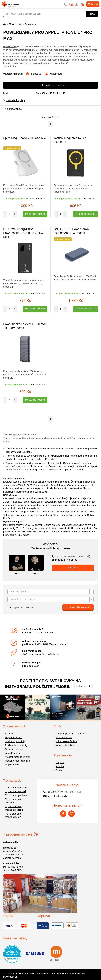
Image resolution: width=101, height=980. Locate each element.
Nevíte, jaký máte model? (20, 608)
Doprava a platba (14, 738)
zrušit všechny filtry (14, 100)
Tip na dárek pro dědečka (13, 801)
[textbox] (50, 592)
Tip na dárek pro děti (15, 791)
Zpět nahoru (24, 535)
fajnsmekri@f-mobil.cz (65, 560)
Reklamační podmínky (16, 745)
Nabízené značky (64, 738)
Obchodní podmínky (15, 741)
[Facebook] (63, 814)
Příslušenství (15, 24)
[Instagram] (71, 814)
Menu (93, 4)
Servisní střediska (14, 749)
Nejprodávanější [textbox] (14, 109)
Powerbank (30, 24)
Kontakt (9, 734)
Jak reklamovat (13, 753)
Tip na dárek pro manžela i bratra (13, 815)
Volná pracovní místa (66, 741)
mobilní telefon (62, 50)
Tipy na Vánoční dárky (16, 788)
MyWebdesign (10, 977)
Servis (59, 770)
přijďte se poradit (31, 666)
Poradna (60, 766)
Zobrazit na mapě (12, 858)
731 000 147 (71, 556)
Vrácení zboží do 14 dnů (17, 757)
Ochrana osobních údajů (18, 761)
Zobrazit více (10, 66)
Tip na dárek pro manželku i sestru (14, 808)
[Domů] (4, 24)
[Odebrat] (51, 93)
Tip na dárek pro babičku (18, 795)
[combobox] (50, 109)
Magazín (60, 763)
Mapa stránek (12, 765)
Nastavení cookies (65, 745)
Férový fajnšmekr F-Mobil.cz (70, 734)
